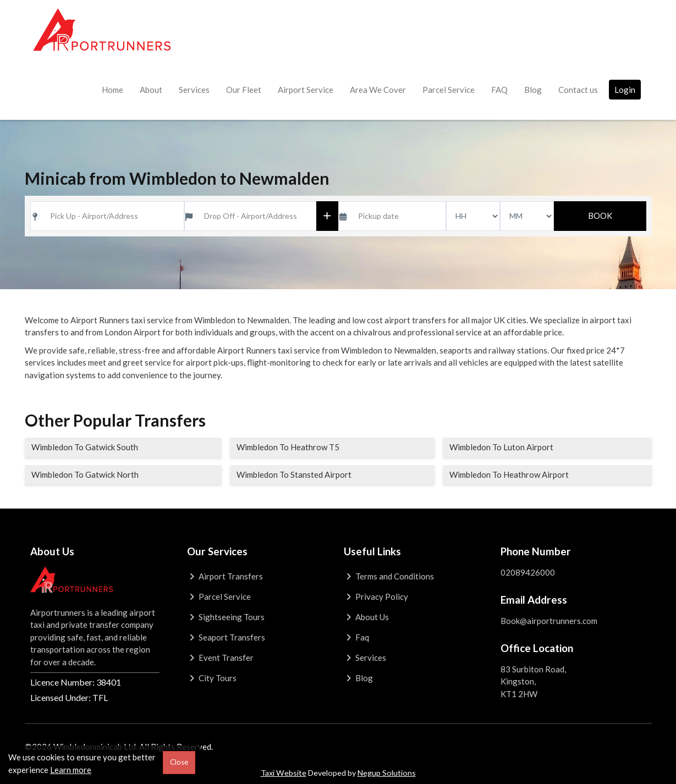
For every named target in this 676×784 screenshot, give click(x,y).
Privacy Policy (376, 597)
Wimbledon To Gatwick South (85, 447)
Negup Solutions (387, 773)
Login (625, 90)
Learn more (71, 770)
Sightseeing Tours (226, 617)
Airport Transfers (225, 576)
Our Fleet (244, 90)
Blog (533, 90)
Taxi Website (284, 773)
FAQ (499, 90)
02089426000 (528, 572)
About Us (367, 617)
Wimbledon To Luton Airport (501, 447)
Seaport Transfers (226, 637)
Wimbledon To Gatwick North (85, 474)
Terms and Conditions (389, 576)
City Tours (212, 678)
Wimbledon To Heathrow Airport (509, 474)
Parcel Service (449, 90)
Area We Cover (378, 90)
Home (112, 90)
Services (194, 90)
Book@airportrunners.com (549, 621)
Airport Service (306, 90)
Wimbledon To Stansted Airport (294, 474)
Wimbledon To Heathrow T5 (288, 447)
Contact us (578, 90)
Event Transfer (221, 658)
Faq (357, 637)
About (151, 90)
